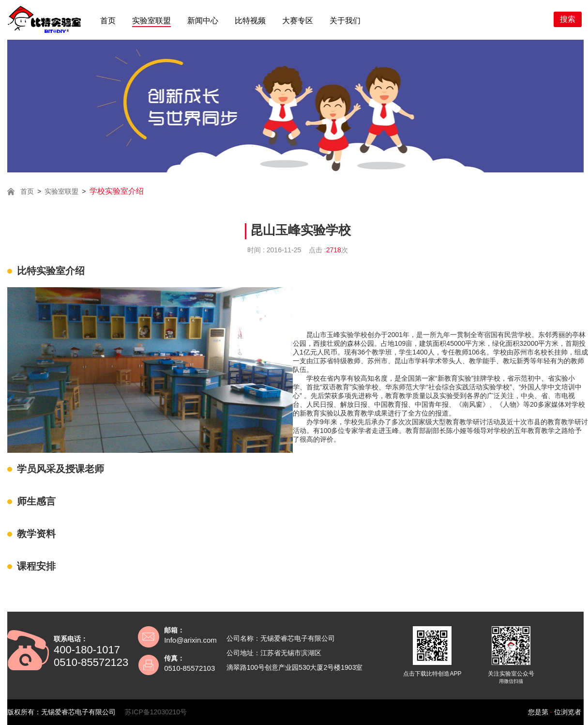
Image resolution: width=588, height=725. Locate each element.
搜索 (568, 19)
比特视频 (250, 21)
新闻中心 (203, 21)
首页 (108, 21)
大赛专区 (298, 21)
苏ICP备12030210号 (156, 712)
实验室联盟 (151, 21)
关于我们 (345, 21)
